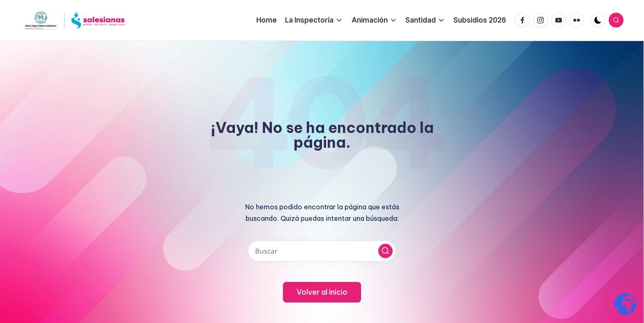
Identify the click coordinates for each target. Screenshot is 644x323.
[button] (385, 251)
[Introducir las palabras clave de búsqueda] (322, 251)
